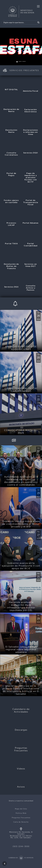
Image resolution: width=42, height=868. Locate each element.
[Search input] (20, 22)
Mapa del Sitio (21, 809)
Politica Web (21, 813)
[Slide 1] (17, 62)
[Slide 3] (24, 61)
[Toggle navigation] (38, 6)
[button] (3, 47)
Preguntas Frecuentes (21, 818)
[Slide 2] (20, 61)
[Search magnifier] (38, 22)
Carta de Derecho (21, 822)
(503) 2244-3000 (21, 846)
